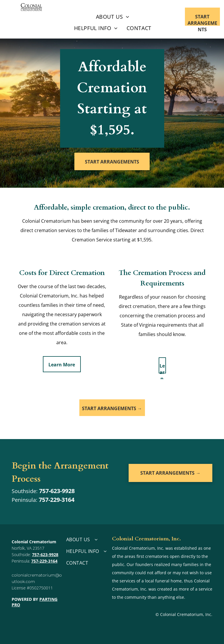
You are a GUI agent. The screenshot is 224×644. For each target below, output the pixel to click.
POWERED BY (25, 599)
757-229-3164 (57, 500)
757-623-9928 (57, 491)
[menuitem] (113, 17)
